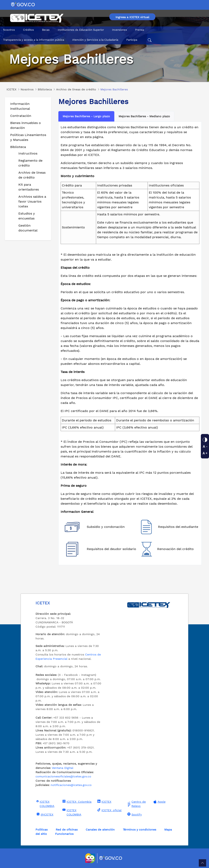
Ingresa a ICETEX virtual (132, 17)
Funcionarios (64, 834)
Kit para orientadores (29, 187)
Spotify (134, 814)
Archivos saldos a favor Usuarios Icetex (32, 201)
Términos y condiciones (140, 830)
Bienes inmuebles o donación (26, 125)
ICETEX (104, 801)
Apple (159, 802)
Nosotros (9, 30)
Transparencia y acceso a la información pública (34, 40)
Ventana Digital (63, 768)
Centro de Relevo (136, 804)
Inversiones (120, 30)
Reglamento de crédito (30, 163)
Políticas (42, 830)
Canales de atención (100, 830)
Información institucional (20, 106)
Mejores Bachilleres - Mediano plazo (144, 116)
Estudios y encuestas (27, 216)
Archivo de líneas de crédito (32, 175)
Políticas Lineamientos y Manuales (28, 137)
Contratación (21, 116)
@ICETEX (44, 814)
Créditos (28, 30)
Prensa (140, 30)
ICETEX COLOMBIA (45, 804)
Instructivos (28, 153)
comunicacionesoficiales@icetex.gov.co (63, 776)
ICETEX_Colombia (76, 801)
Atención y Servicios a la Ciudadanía (95, 40)
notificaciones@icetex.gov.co (71, 785)
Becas (46, 30)
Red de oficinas (67, 830)
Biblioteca (18, 147)
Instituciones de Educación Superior (81, 30)
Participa (132, 40)
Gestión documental (28, 228)
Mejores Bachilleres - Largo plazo (86, 116)
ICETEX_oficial (109, 810)
